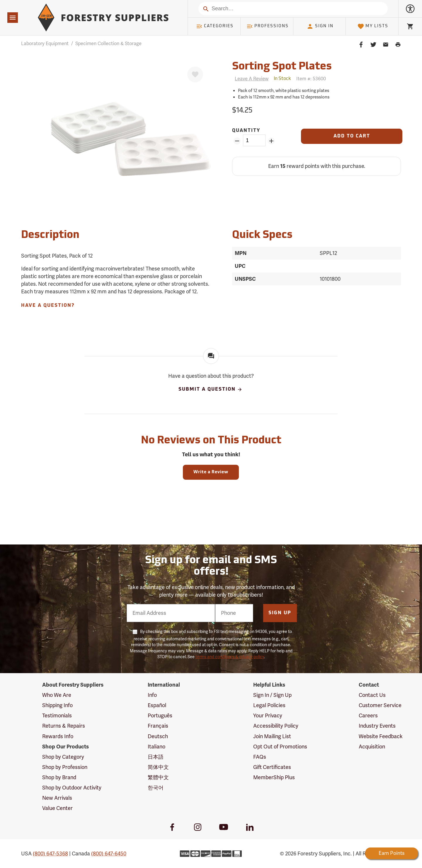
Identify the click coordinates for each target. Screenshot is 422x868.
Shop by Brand (59, 777)
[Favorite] (195, 74)
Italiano (156, 747)
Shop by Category (63, 757)
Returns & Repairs (64, 726)
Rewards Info (58, 736)
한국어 (156, 788)
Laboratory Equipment (45, 44)
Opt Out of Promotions (280, 747)
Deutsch (158, 736)
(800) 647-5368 (50, 854)
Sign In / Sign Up (272, 695)
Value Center (57, 808)
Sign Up (280, 613)
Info (152, 695)
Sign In (320, 26)
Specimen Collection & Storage (108, 44)
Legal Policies (269, 705)
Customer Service (380, 705)
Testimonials (57, 716)
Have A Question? (48, 306)
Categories (215, 26)
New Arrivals (57, 798)
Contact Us (372, 695)
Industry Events (377, 726)
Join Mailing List (272, 736)
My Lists (373, 26)
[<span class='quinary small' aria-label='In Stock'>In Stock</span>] (282, 79)
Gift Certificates (272, 767)
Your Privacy (268, 716)
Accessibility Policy (276, 726)
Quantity (246, 131)
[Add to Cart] (352, 136)
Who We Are (57, 695)
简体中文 (158, 767)
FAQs (260, 757)
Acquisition (372, 747)
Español (157, 705)
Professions (268, 26)
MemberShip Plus (274, 777)
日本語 (156, 757)
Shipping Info (57, 705)
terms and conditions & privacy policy (230, 657)
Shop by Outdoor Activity (72, 788)
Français (158, 726)
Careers (368, 716)
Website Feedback (381, 736)
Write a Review (211, 472)
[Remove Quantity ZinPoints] (237, 141)
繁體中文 (158, 777)
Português (160, 716)
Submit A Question (210, 389)
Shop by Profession (65, 767)
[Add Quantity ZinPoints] (272, 141)
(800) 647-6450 (109, 854)
